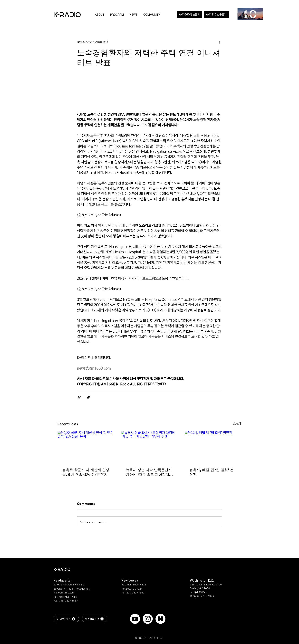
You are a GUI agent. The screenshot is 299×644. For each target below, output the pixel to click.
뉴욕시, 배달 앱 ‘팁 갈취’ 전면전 (211, 472)
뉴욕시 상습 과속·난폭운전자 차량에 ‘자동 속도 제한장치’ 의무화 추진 (149, 472)
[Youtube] (135, 619)
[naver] (160, 619)
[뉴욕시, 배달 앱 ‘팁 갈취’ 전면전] (213, 447)
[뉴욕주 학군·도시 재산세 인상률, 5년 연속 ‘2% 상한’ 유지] (86, 447)
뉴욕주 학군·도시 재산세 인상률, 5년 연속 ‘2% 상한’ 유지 (86, 472)
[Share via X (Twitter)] (79, 398)
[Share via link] (88, 398)
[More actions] (220, 42)
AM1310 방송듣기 (216, 14)
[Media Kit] (95, 619)
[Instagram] (148, 619)
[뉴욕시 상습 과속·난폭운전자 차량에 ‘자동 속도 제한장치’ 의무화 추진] (149, 447)
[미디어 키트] (66, 619)
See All (237, 424)
